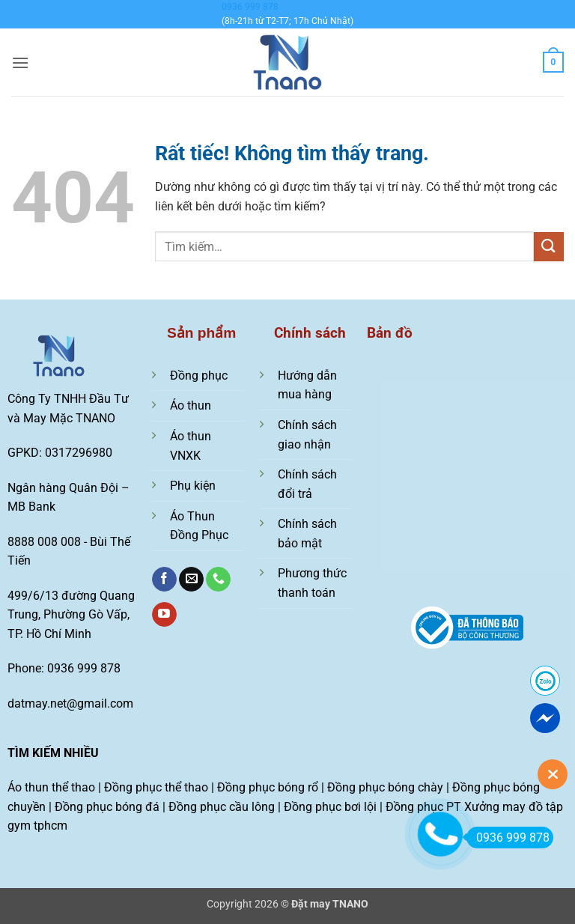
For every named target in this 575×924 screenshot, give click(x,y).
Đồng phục (199, 376)
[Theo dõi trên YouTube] (164, 615)
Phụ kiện (193, 486)
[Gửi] (549, 247)
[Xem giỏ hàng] (553, 62)
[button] (20, 63)
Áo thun (191, 405)
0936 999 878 (250, 7)
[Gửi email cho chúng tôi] (191, 580)
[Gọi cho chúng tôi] (218, 580)
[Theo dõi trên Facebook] (164, 580)
